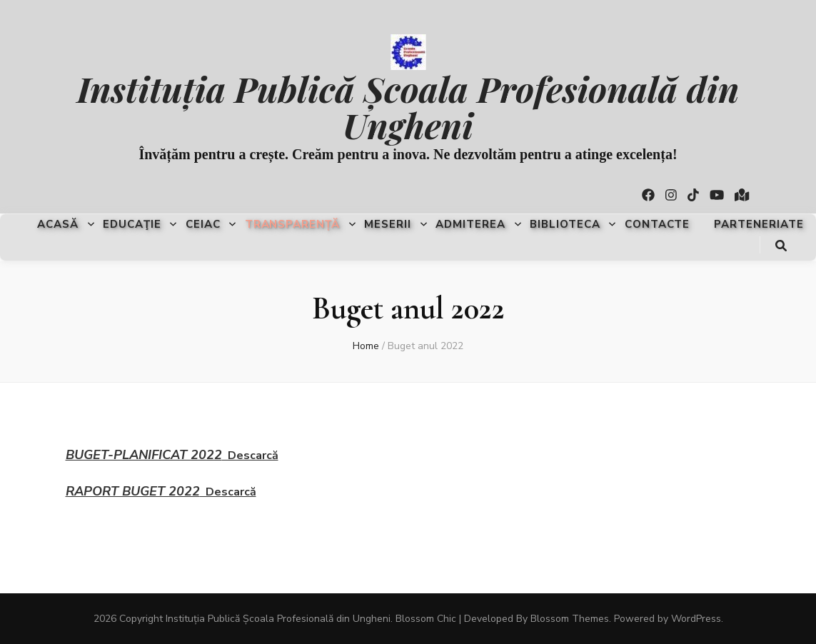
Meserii (388, 224)
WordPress (696, 619)
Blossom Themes (570, 619)
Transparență (293, 224)
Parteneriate (759, 224)
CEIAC (203, 224)
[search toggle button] (781, 246)
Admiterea (470, 224)
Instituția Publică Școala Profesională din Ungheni (408, 106)
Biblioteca (565, 224)
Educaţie (132, 224)
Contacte (658, 224)
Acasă (58, 224)
